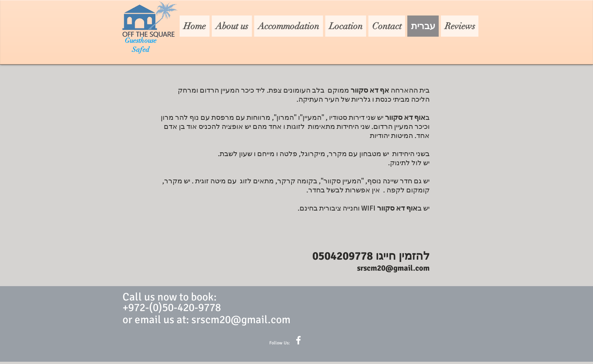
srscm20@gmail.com (393, 268)
